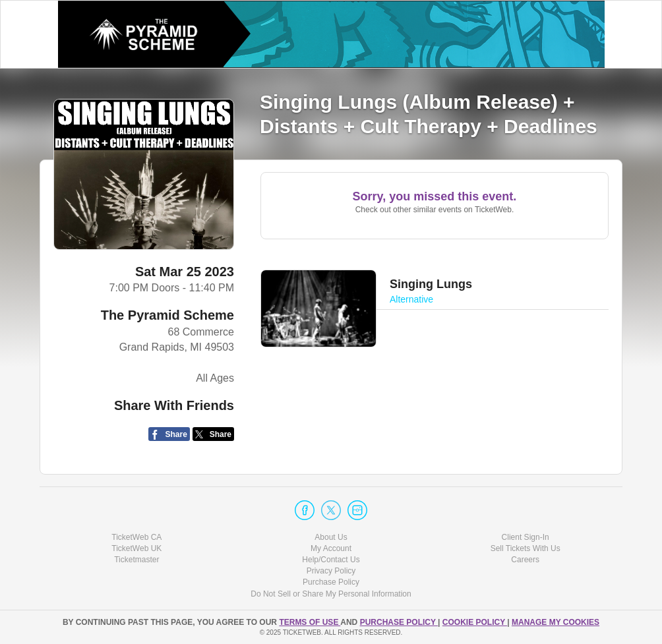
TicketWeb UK (136, 548)
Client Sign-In (526, 537)
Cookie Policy (475, 622)
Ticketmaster (136, 560)
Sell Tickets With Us (526, 548)
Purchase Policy (331, 582)
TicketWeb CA (136, 537)
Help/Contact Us (331, 560)
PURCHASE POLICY (399, 622)
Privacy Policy (331, 571)
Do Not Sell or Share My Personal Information (331, 594)
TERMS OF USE (310, 622)
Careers (525, 560)
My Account (331, 548)
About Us (331, 537)
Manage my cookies (556, 622)
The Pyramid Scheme (167, 315)
